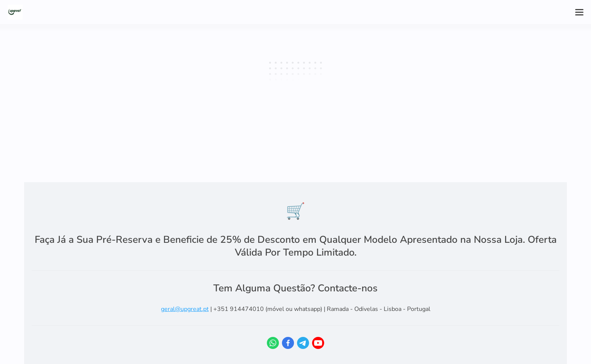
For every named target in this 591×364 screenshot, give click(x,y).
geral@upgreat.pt (185, 309)
